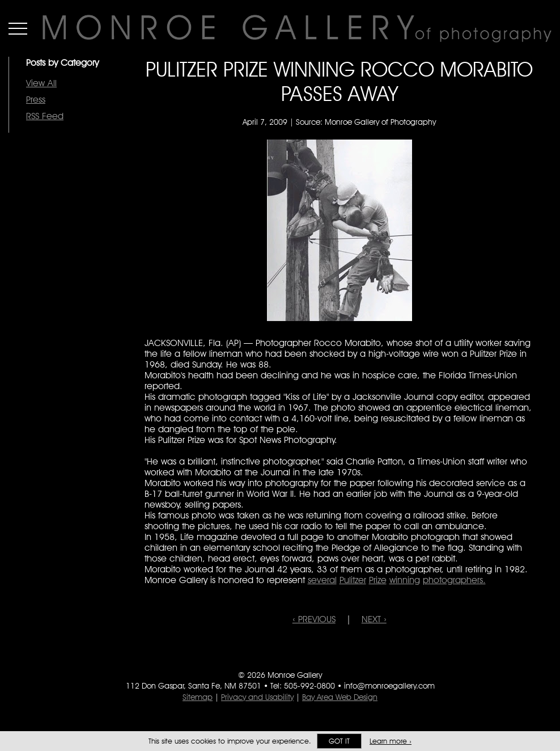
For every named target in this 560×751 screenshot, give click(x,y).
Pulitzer (353, 580)
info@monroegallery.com (389, 686)
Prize (378, 580)
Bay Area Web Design (340, 697)
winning (405, 580)
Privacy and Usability (257, 697)
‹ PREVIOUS (314, 619)
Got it (339, 741)
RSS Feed (45, 116)
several (322, 580)
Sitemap (198, 697)
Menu (18, 28)
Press (36, 100)
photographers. (454, 580)
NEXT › (374, 619)
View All (41, 83)
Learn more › (391, 741)
